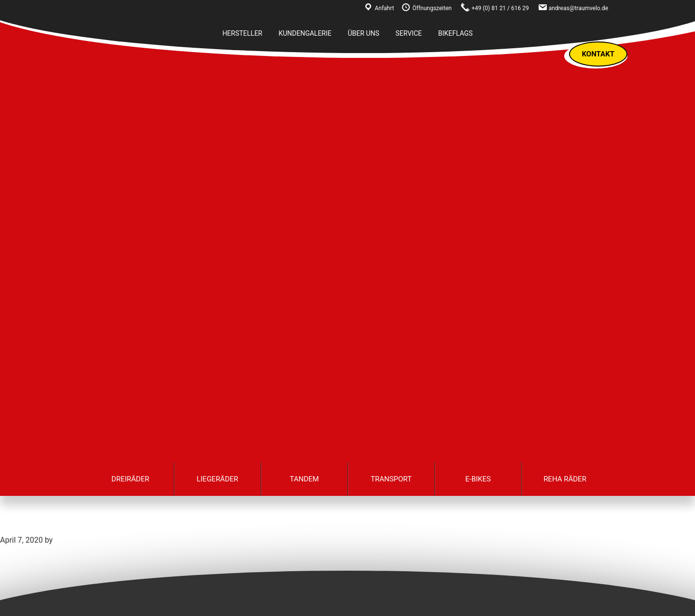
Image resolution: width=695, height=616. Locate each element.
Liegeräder (217, 479)
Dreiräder (130, 479)
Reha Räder (565, 479)
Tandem (304, 479)
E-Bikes (478, 479)
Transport (391, 479)
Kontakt (598, 54)
